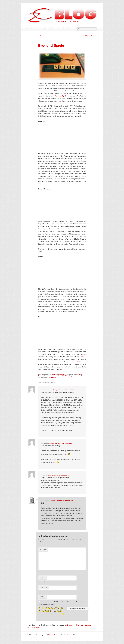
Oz (49, 376)
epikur (55, 35)
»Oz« (82, 357)
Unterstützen (72, 29)
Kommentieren (39, 29)
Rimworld (53, 376)
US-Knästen (82, 362)
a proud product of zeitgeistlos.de (67, 21)
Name (42, 578)
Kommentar (43, 550)
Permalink (54, 378)
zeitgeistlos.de (36, 635)
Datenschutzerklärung (61, 29)
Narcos (46, 376)
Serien (58, 376)
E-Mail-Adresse (44, 588)
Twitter (50, 635)
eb (42, 475)
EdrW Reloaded (49, 29)
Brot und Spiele (61, 96)
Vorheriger (85, 35)
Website (42, 597)
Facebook (57, 635)
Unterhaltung (68, 376)
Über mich (30, 29)
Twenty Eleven (68, 635)
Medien (60, 374)
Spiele (65, 374)
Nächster (93, 35)
